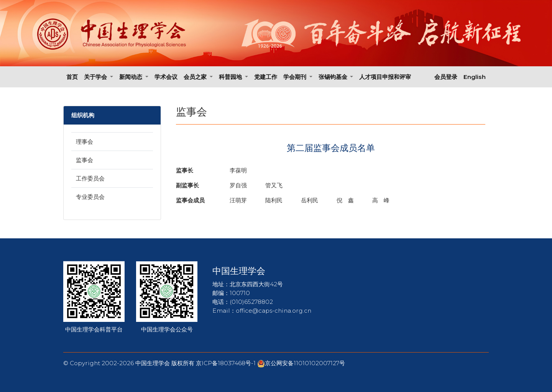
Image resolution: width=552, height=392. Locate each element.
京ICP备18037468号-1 (227, 363)
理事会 (85, 142)
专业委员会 (90, 197)
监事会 (85, 160)
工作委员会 (90, 178)
